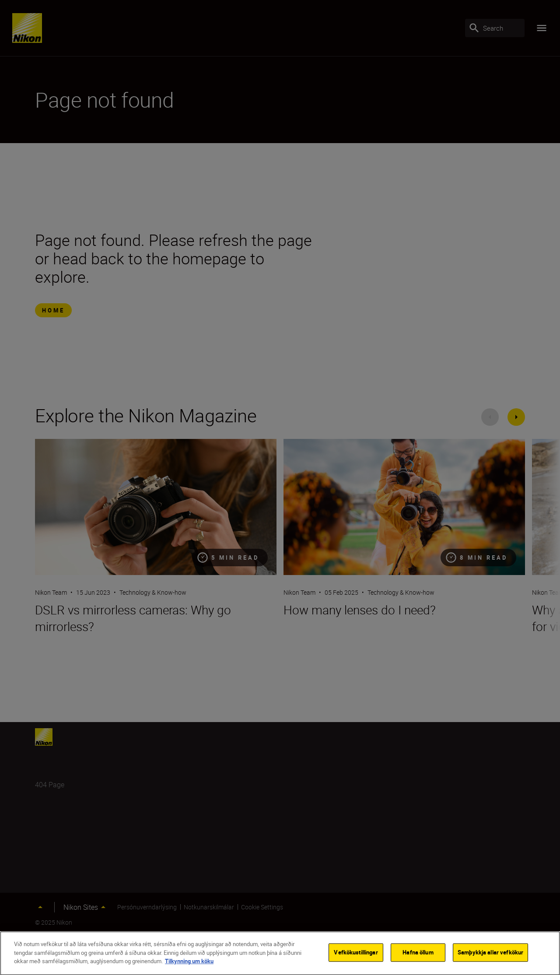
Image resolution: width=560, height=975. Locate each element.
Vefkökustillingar (356, 954)
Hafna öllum (418, 954)
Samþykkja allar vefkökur (490, 954)
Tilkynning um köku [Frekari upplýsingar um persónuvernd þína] (189, 963)
